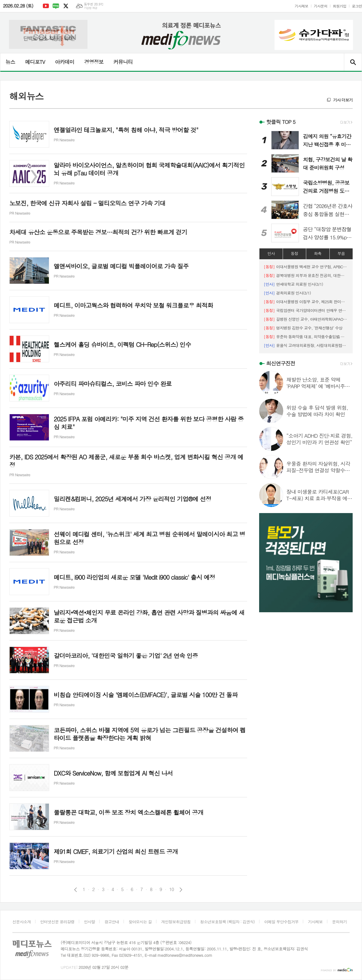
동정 (294, 253)
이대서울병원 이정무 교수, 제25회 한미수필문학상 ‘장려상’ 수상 (306, 302)
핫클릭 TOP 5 (281, 122)
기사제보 (302, 6)
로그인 (357, 6)
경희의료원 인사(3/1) (287, 293)
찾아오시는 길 (140, 922)
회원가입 (340, 6)
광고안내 (112, 922)
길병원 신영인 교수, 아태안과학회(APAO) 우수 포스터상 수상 (306, 319)
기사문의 (321, 6)
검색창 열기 (353, 62)
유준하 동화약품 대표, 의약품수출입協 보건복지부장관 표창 (306, 337)
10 (172, 889)
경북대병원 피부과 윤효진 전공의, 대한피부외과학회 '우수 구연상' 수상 (306, 275)
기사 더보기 (343, 100)
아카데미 (65, 62)
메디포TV (35, 62)
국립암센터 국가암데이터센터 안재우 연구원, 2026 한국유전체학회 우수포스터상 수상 (306, 310)
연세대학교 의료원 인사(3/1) (293, 284)
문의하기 (340, 922)
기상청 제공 (91, 8)
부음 (341, 253)
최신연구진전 (281, 363)
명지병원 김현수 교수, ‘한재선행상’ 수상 (303, 328)
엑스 (66, 6)
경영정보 (94, 62)
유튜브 (46, 6)
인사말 (89, 922)
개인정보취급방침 (176, 922)
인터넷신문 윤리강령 (57, 922)
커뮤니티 (123, 62)
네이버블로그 (56, 6)
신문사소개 (22, 922)
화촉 (318, 253)
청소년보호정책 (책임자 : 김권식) (227, 922)
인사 (271, 253)
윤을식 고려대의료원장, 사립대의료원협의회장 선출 (306, 345)
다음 (181, 890)
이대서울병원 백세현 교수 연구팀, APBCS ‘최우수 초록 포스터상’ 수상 (306, 267)
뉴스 (10, 62)
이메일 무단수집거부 (281, 922)
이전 (76, 890)
